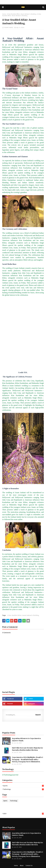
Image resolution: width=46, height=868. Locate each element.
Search (38, 715)
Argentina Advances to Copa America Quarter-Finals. (26, 740)
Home (4, 14)
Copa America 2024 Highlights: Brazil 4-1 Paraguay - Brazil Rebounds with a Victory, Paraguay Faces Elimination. (27, 760)
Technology (23, 789)
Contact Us (29, 866)
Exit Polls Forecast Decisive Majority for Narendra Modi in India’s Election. (27, 749)
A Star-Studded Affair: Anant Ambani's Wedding (22, 14)
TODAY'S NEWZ (9, 28)
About (22, 866)
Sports (23, 786)
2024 (23, 814)
